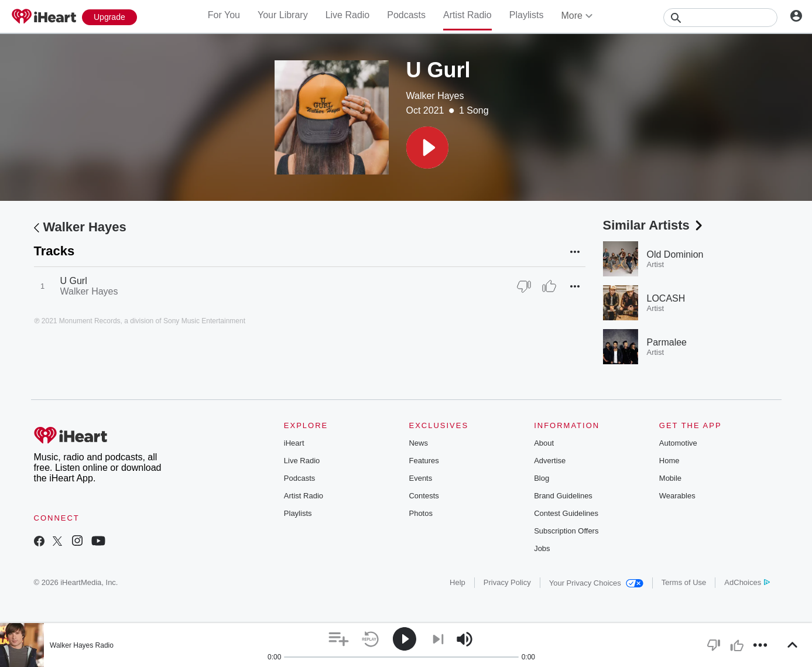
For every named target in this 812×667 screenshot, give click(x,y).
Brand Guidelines (563, 496)
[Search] (720, 18)
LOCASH (666, 298)
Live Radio (348, 15)
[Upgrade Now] (109, 17)
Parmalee (667, 342)
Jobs (542, 548)
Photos (420, 513)
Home (669, 461)
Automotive (678, 443)
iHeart (294, 443)
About (544, 443)
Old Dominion (675, 254)
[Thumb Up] (549, 286)
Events (420, 478)
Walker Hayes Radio (82, 645)
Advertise (550, 461)
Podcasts (406, 15)
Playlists (527, 15)
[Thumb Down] (524, 286)
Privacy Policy (507, 582)
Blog (542, 478)
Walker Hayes (435, 96)
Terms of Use (684, 582)
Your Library (283, 15)
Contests (424, 496)
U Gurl (74, 281)
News (418, 443)
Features (424, 461)
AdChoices (747, 582)
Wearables (677, 496)
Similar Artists (654, 225)
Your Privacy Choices (596, 583)
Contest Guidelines (566, 513)
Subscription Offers (566, 531)
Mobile (670, 478)
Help (458, 582)
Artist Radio (467, 15)
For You (224, 15)
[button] (427, 148)
